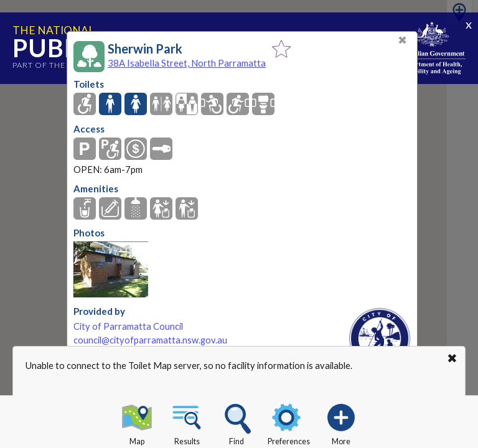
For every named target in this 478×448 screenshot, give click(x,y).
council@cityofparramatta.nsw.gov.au (150, 340)
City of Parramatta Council (128, 326)
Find (237, 422)
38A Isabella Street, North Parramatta (187, 63)
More (341, 422)
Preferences (289, 422)
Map (137, 422)
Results (187, 422)
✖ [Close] (402, 40)
